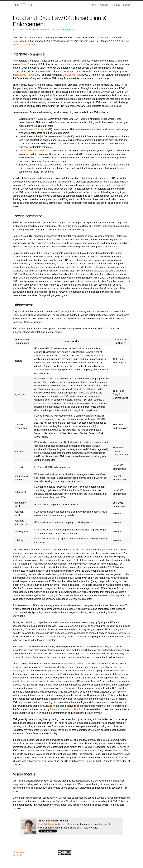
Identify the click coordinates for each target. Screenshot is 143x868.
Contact (116, 5)
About (93, 5)
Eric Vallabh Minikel (49, 824)
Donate (127, 5)
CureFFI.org (22, 5)
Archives (104, 5)
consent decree (42, 403)
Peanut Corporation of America (66, 709)
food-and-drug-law (65, 30)
